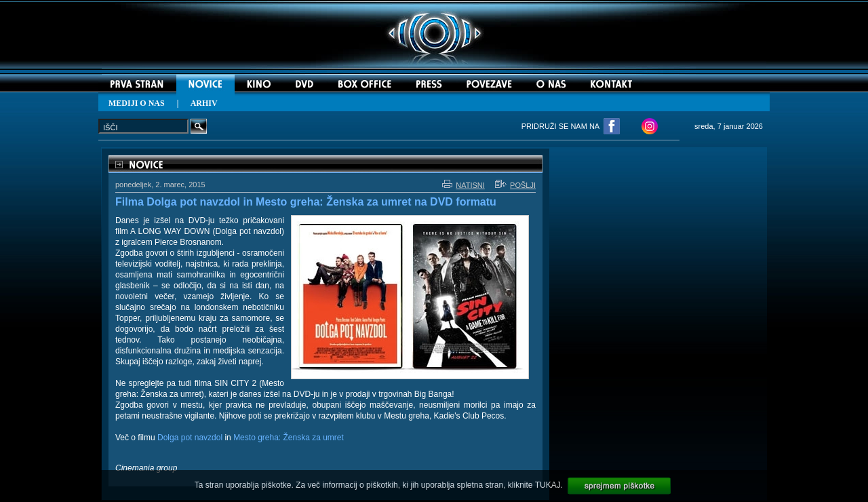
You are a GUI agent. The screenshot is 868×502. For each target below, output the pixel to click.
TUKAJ (548, 485)
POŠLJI (515, 185)
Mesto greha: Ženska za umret (289, 438)
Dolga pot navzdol (190, 438)
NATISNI (463, 185)
